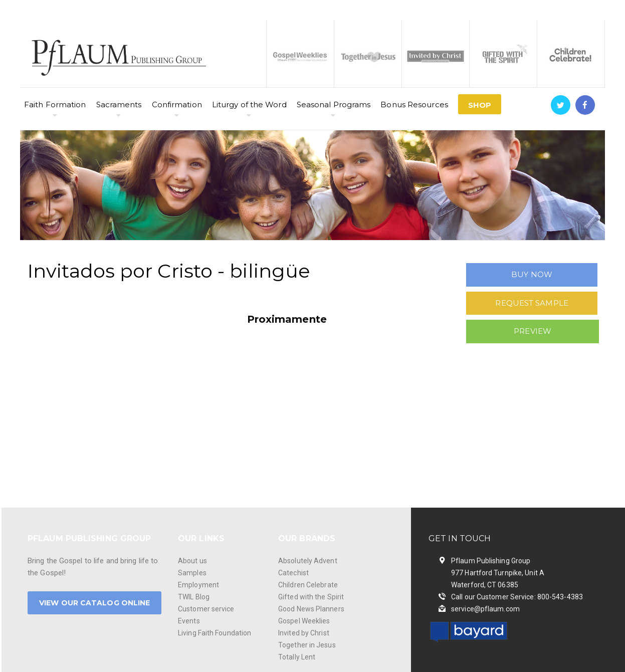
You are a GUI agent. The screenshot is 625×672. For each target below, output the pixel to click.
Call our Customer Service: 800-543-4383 (517, 597)
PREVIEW (533, 331)
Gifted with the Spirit (311, 597)
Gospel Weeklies (304, 621)
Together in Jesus (307, 645)
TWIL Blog (194, 597)
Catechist (293, 573)
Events (189, 621)
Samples (192, 573)
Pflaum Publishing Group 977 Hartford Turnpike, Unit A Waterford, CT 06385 (498, 573)
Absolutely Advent (308, 561)
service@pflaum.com (485, 609)
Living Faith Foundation (215, 633)
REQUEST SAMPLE (532, 303)
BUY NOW (532, 274)
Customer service (206, 609)
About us (192, 561)
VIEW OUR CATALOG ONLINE (94, 603)
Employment (198, 585)
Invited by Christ (304, 633)
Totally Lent (297, 657)
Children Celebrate (308, 585)
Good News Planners (311, 609)
